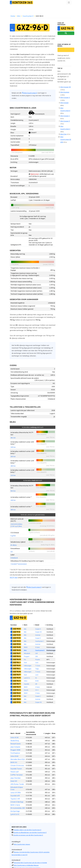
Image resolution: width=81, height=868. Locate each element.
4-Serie (37, 687)
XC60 (37, 681)
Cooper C (38, 696)
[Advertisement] (41, 10)
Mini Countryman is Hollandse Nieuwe (26, 865)
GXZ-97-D (17, 696)
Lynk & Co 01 (15, 814)
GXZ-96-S (17, 681)
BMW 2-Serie (15, 805)
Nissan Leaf (15, 772)
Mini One (63, 134)
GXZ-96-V (17, 687)
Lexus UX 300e (16, 792)
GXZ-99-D (17, 702)
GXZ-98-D (17, 699)
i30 (36, 684)
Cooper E (38, 629)
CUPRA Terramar (17, 775)
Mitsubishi (27, 653)
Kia (25, 660)
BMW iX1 (14, 762)
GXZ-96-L (17, 669)
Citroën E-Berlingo (17, 802)
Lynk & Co (27, 678)
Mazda (26, 690)
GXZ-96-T (17, 684)
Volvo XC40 (14, 737)
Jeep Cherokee (16, 778)
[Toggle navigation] (69, 2)
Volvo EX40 (14, 756)
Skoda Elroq (15, 741)
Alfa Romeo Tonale (17, 784)
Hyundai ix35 (15, 796)
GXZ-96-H (17, 659)
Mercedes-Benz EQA (18, 759)
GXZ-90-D (17, 629)
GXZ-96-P (17, 675)
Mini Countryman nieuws (22, 844)
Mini (19, 16)
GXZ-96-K (17, 665)
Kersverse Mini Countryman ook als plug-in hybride (30, 863)
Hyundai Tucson (16, 769)
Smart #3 (14, 781)
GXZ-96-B (17, 647)
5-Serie (37, 647)
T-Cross (38, 666)
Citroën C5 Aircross (17, 765)
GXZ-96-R (17, 678)
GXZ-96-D (17, 650)
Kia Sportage (15, 811)
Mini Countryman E (29, 93)
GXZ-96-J (17, 662)
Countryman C (40, 641)
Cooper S (38, 638)
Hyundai (26, 684)
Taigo (37, 669)
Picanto (38, 660)
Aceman (38, 635)
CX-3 (37, 690)
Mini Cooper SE (66, 87)
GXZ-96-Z (17, 693)
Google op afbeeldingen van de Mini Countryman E (30, 832)
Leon (37, 663)
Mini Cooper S (65, 97)
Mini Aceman (65, 92)
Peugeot (27, 656)
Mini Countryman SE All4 (66, 139)
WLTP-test (14, 577)
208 (36, 656)
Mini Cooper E (65, 121)
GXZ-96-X (17, 690)
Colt (36, 653)
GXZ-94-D (17, 641)
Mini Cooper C (65, 116)
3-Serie (37, 693)
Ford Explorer (15, 753)
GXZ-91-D (17, 632)
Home (13, 16)
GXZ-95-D (17, 644)
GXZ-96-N (17, 672)
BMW (26, 647)
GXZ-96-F (17, 653)
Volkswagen (28, 666)
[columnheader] (17, 625)
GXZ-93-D (17, 638)
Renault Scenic (16, 744)
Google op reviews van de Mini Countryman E (28, 835)
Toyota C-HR (15, 799)
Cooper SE (38, 632)
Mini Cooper (64, 103)
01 (36, 678)
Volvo (26, 681)
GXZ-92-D (17, 635)
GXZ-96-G (17, 656)
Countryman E (28, 16)
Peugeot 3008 (15, 750)
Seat (25, 663)
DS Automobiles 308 (18, 808)
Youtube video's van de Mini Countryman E (27, 830)
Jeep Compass (15, 747)
